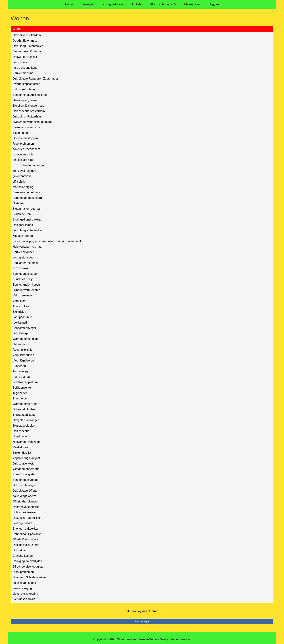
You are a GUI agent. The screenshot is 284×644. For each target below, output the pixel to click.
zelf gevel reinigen (24, 171)
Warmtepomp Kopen (26, 404)
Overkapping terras (25, 100)
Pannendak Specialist (27, 534)
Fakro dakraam (22, 377)
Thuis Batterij (21, 306)
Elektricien (19, 312)
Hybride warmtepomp (26, 290)
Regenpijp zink (22, 350)
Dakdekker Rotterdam (27, 35)
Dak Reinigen (21, 333)
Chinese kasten (23, 556)
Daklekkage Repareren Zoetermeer (35, 79)
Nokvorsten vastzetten (27, 442)
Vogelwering (21, 436)
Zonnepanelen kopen (26, 285)
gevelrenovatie (22, 176)
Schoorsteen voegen (26, 480)
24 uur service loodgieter (29, 567)
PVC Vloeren (21, 268)
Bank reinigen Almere (26, 192)
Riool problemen (23, 144)
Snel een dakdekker (25, 529)
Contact (153, 611)
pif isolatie (19, 182)
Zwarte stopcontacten (27, 84)
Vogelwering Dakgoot (26, 458)
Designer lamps (23, 225)
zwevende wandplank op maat (32, 122)
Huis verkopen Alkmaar (28, 247)
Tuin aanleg (20, 371)
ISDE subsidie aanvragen (29, 165)
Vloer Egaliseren (23, 360)
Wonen (18, 29)
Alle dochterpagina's (163, 4)
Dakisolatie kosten (24, 464)
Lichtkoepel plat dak (25, 382)
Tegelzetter (20, 393)
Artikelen (137, 4)
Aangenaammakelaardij (28, 198)
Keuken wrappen (24, 252)
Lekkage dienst (22, 523)
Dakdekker (20, 550)
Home (69, 4)
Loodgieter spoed (24, 257)
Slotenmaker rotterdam (27, 209)
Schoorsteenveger (24, 328)
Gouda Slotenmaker (26, 41)
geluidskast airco (23, 160)
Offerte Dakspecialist (26, 539)
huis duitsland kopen (26, 68)
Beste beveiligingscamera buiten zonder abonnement (47, 241)
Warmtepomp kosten (26, 339)
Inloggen (213, 4)
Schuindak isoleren (25, 512)
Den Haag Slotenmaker (28, 46)
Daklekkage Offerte (25, 491)
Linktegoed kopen (113, 4)
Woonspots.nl (21, 62)
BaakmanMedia (147, 639)
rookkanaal (20, 323)
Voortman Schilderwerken (29, 577)
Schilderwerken (23, 388)
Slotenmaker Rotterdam (28, 51)
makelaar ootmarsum (26, 127)
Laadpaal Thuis (23, 317)
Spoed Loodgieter (24, 474)
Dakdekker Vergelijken (27, 518)
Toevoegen (87, 4)
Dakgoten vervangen (26, 420)
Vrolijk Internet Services (175, 639)
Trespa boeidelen (24, 426)
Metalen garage (23, 236)
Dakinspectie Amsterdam (29, 111)
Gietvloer (18, 203)
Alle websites (192, 4)
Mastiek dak (20, 447)
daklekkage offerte (24, 496)
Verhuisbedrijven (23, 355)
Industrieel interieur (25, 89)
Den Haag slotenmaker (28, 230)
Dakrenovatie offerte (26, 507)
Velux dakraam (22, 295)
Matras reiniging (23, 187)
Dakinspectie (21, 431)
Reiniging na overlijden (27, 561)
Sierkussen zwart (24, 599)
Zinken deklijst (22, 453)
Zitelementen (21, 133)
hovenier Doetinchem (26, 149)
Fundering (19, 366)
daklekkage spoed (24, 583)
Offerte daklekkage (25, 501)
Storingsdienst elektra (27, 220)
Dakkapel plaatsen (25, 409)
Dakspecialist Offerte (26, 545)
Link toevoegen (134, 611)
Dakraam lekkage (24, 485)
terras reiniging (22, 588)
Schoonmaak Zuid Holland (30, 95)
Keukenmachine (23, 73)
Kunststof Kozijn (23, 279)
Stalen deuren (22, 214)
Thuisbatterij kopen (25, 415)
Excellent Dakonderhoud (28, 106)
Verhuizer (19, 301)
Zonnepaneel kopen (25, 274)
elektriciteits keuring (25, 594)
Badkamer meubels (25, 263)
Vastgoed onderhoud (26, 469)
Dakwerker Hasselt (25, 57)
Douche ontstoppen (25, 138)
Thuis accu (20, 398)
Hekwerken (20, 344)
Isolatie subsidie (23, 154)
